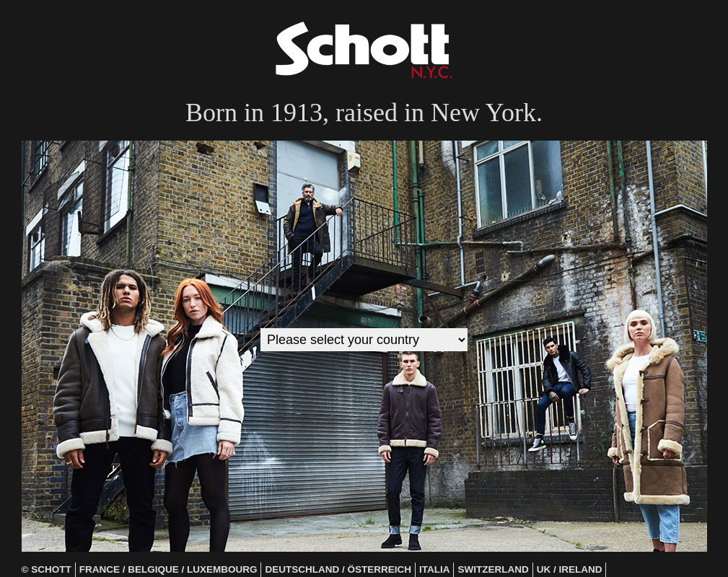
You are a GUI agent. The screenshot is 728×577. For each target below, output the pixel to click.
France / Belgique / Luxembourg (168, 569)
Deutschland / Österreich (338, 569)
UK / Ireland (570, 569)
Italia (435, 569)
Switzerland (493, 569)
